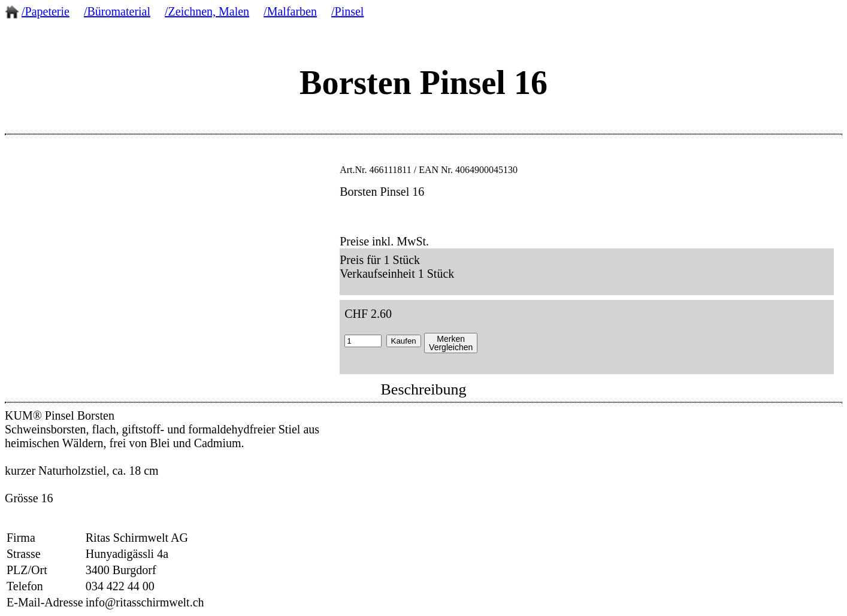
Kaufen (404, 341)
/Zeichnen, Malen (207, 11)
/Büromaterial (117, 11)
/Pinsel (347, 11)
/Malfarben (290, 11)
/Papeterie (46, 11)
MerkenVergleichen (451, 343)
